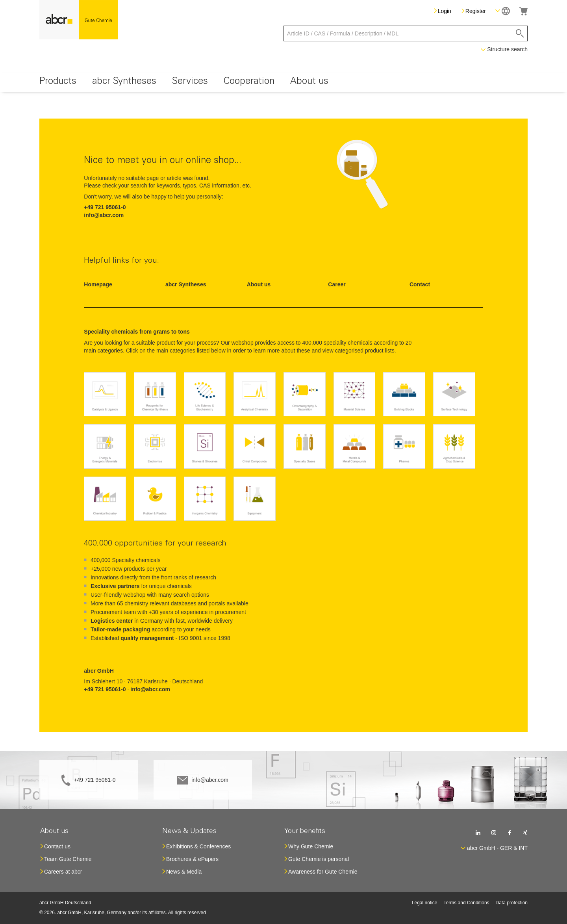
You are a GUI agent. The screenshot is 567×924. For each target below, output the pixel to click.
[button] (503, 11)
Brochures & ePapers (192, 859)
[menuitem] (58, 83)
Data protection (512, 903)
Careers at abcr (63, 872)
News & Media (184, 872)
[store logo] (79, 20)
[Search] (520, 33)
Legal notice (425, 903)
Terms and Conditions (467, 903)
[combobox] (406, 33)
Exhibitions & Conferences (198, 846)
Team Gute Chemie (68, 859)
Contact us (57, 846)
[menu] (283, 83)
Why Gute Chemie (311, 846)
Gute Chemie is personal (319, 859)
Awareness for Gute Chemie (323, 872)
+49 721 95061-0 (94, 780)
